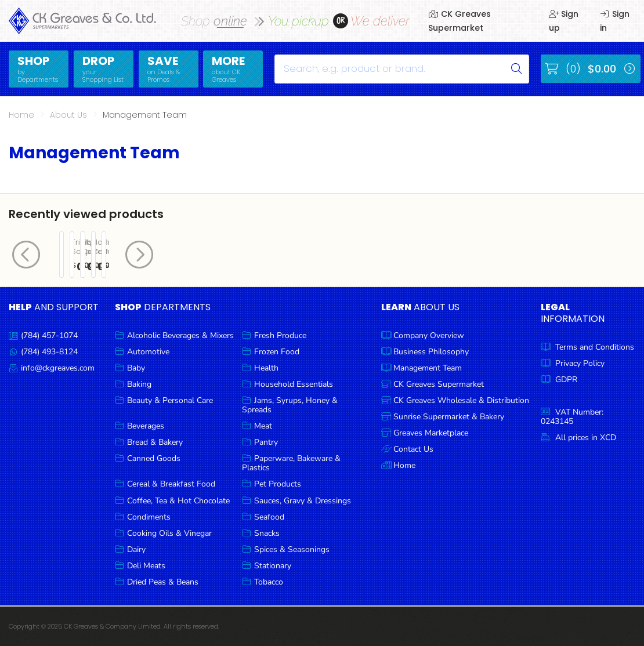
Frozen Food (277, 352)
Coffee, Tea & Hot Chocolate (178, 501)
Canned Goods (154, 458)
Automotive (148, 352)
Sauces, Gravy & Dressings (303, 501)
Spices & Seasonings (292, 549)
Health (266, 368)
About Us (68, 115)
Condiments (149, 517)
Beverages (146, 426)
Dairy (136, 549)
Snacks (267, 533)
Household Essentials (294, 384)
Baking (139, 384)
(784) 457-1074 (49, 335)
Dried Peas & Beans (163, 582)
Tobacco (269, 582)
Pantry (266, 442)
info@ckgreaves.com (58, 368)
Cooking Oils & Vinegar (169, 533)
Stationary (273, 566)
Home (21, 115)
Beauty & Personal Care (170, 400)
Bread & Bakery (155, 442)
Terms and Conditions (595, 347)
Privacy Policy (580, 363)
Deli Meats (146, 566)
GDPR (566, 380)
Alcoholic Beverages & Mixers (180, 335)
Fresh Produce (280, 335)
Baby (136, 368)
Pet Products (278, 484)
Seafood (269, 517)
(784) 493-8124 (49, 352)
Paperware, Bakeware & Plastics (291, 463)
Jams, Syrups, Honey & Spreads (290, 405)
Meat (263, 426)
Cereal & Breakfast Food (171, 484)
